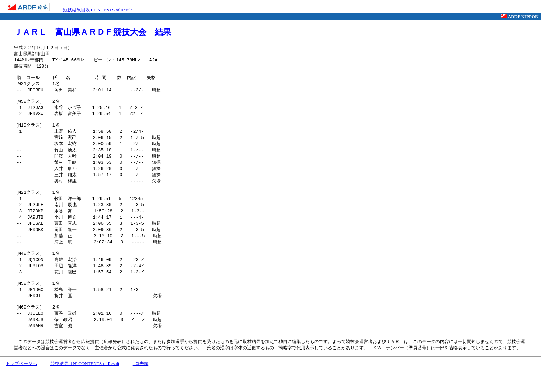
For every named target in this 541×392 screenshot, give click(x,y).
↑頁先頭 (141, 386)
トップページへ (21, 386)
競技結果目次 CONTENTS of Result (98, 10)
